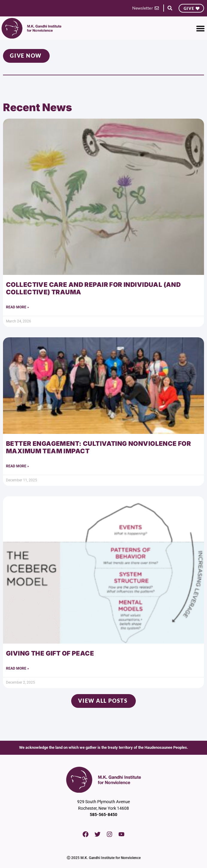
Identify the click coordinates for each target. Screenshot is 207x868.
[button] (170, 8)
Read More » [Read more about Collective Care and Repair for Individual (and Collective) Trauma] (17, 307)
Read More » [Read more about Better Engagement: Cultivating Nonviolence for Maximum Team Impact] (17, 466)
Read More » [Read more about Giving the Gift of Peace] (17, 668)
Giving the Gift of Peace (50, 653)
